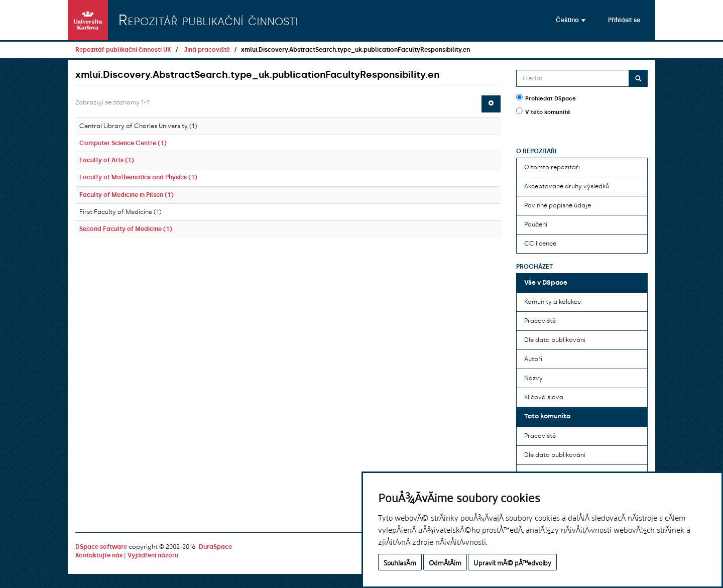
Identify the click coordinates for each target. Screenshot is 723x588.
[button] (571, 20)
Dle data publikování (555, 340)
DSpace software (101, 547)
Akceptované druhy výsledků (567, 186)
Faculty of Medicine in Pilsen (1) (127, 195)
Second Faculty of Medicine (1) (126, 229)
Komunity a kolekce (553, 302)
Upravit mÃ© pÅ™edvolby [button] (512, 562)
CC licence (540, 244)
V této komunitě (543, 111)
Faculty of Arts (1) (107, 160)
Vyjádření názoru (153, 555)
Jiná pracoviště (207, 50)
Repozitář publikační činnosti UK (123, 50)
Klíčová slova (544, 397)
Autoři (533, 359)
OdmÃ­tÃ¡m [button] (445, 562)
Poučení (536, 224)
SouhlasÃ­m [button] (400, 562)
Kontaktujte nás (99, 555)
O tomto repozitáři (552, 167)
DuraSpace (215, 547)
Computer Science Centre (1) (123, 143)
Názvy (533, 378)
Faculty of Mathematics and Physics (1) (138, 177)
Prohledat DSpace (546, 98)
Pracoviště (540, 321)
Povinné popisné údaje (558, 205)
